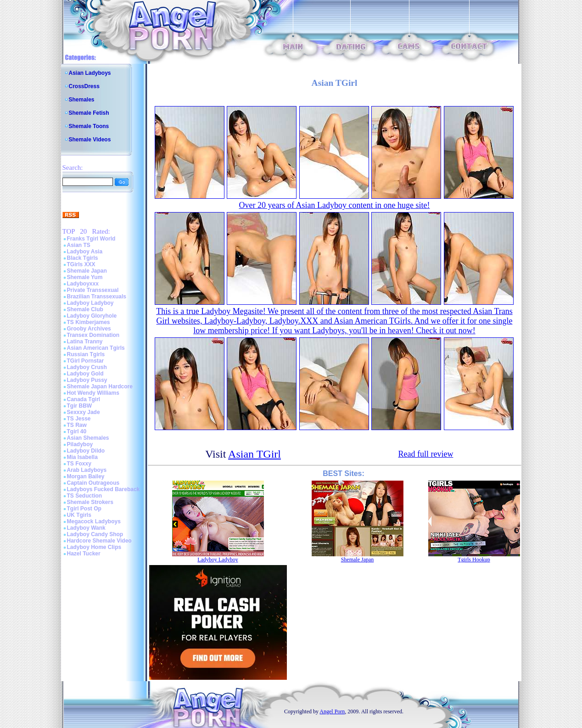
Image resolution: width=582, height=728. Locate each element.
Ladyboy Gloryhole (92, 316)
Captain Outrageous (93, 483)
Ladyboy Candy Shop (95, 534)
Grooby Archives (89, 329)
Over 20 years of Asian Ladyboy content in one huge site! (335, 205)
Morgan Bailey (86, 476)
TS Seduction (85, 496)
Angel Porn (332, 711)
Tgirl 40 (77, 431)
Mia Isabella (82, 457)
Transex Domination (93, 335)
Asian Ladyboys (90, 73)
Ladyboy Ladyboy (90, 303)
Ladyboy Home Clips (94, 547)
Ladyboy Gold (85, 374)
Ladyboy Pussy (87, 380)
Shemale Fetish (89, 113)
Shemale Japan (87, 271)
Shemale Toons (89, 126)
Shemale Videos (90, 140)
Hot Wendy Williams (93, 393)
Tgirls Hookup (474, 560)
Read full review (425, 454)
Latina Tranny (85, 342)
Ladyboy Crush (87, 367)
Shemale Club (85, 309)
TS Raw (77, 425)
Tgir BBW (80, 406)
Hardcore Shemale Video (99, 541)
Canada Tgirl (84, 399)
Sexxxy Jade (84, 412)
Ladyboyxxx (83, 284)
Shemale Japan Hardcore (100, 386)
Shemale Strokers (90, 502)
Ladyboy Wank (86, 528)
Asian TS (79, 245)
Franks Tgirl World (91, 239)
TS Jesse (79, 419)
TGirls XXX (81, 264)
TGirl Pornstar (86, 361)
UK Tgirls (79, 515)
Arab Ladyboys (87, 470)
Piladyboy (80, 444)
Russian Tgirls (86, 354)
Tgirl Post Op (84, 509)
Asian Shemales (88, 438)
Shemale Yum (85, 277)
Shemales (82, 100)
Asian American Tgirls (96, 348)
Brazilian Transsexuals (97, 297)
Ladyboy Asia (85, 252)
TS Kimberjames (89, 322)
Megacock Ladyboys (94, 521)
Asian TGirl (255, 454)
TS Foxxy (79, 464)
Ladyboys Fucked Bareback (104, 489)
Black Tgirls (83, 258)
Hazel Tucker (84, 554)
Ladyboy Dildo (86, 451)
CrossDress (84, 86)
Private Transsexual (93, 290)
